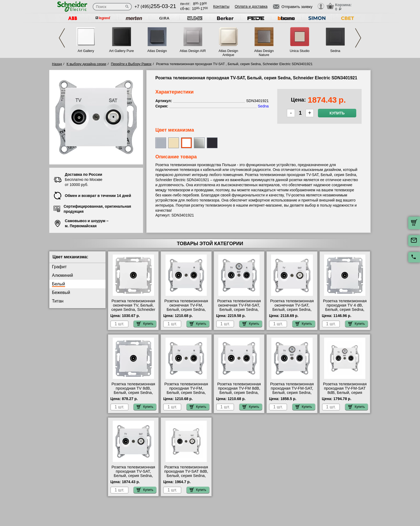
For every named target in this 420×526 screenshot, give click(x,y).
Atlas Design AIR (193, 51)
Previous (62, 38)
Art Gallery (86, 51)
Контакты (221, 6)
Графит (59, 267)
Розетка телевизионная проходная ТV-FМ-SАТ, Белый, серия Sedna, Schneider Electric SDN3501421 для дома (292, 393)
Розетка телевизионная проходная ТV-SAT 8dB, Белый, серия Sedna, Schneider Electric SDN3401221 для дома (186, 476)
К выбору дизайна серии (87, 64)
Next (358, 38)
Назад (57, 64)
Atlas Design (157, 51)
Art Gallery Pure (121, 51)
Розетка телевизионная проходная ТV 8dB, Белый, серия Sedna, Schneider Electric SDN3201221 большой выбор (133, 395)
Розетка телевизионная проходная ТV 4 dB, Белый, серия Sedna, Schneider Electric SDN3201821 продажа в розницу (345, 312)
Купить (337, 113)
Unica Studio (300, 51)
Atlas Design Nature (264, 53)
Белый (59, 284)
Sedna (335, 51)
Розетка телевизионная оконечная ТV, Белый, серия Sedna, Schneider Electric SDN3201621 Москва (133, 309)
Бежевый (61, 292)
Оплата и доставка (251, 6)
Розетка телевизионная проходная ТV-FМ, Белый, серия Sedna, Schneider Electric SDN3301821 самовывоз (186, 393)
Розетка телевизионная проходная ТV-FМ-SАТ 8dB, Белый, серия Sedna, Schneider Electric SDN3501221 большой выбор (345, 395)
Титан (58, 301)
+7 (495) (155, 7)
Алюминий (62, 275)
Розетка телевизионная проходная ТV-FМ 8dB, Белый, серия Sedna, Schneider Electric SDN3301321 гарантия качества (239, 395)
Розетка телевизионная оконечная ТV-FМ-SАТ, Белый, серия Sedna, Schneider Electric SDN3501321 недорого (239, 309)
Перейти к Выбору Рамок (131, 64)
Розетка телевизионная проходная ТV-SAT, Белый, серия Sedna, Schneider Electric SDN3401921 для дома (133, 476)
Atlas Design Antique (228, 53)
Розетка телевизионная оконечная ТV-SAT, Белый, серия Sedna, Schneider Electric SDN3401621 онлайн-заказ (292, 312)
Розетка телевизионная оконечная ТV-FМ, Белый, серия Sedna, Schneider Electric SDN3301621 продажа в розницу (186, 312)
